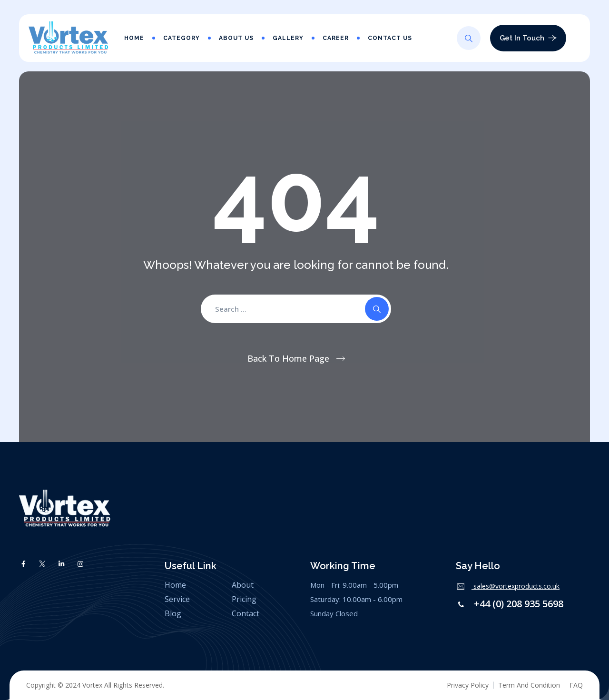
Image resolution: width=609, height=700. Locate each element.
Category (182, 38)
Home (134, 38)
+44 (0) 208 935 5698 (517, 604)
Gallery (288, 38)
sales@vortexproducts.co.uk (516, 586)
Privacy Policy (468, 685)
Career (336, 38)
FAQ (576, 685)
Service (177, 599)
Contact (246, 613)
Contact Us (390, 38)
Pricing (244, 599)
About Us (236, 38)
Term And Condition (529, 685)
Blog (173, 613)
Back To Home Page (288, 358)
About (243, 585)
